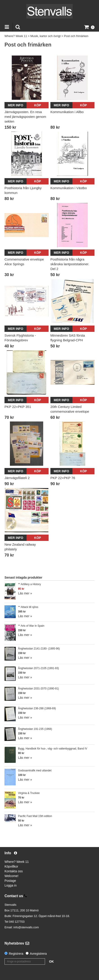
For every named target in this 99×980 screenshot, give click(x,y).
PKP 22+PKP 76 (63, 478)
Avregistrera (38, 954)
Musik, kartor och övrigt (45, 36)
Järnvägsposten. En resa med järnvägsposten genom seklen (25, 117)
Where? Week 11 (16, 36)
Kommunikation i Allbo (67, 112)
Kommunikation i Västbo (69, 188)
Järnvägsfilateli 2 (17, 478)
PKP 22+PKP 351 (18, 407)
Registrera (16, 954)
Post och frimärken (76, 36)
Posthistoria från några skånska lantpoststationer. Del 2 (70, 264)
